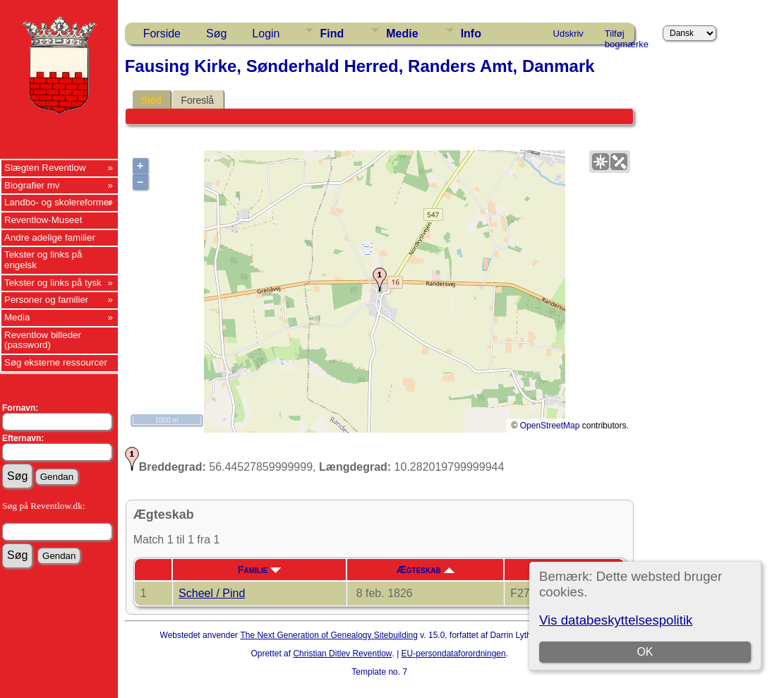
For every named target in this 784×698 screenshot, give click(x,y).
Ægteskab (426, 570)
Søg (216, 34)
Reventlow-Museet (43, 220)
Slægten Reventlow (45, 168)
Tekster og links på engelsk (43, 260)
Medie (402, 34)
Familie (259, 570)
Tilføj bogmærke (627, 36)
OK (645, 652)
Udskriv (568, 34)
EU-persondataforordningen (454, 654)
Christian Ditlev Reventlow (342, 654)
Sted (151, 100)
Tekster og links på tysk (53, 283)
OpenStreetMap (550, 426)
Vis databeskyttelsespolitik (616, 620)
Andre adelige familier (50, 237)
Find (332, 34)
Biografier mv (32, 185)
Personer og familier (46, 300)
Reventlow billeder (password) (43, 340)
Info (471, 34)
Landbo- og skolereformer (58, 202)
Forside (162, 34)
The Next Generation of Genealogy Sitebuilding (329, 635)
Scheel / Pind (212, 593)
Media (17, 317)
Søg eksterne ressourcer (56, 362)
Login (266, 34)
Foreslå (197, 100)
